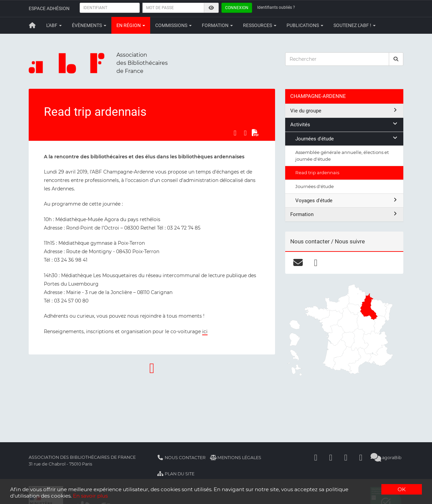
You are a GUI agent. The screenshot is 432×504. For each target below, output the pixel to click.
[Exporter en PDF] (255, 133)
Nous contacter (181, 458)
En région (131, 25)
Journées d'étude (347, 139)
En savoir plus (90, 496)
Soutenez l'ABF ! (355, 25)
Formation (217, 25)
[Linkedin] (331, 458)
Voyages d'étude (347, 200)
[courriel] (298, 263)
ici (205, 331)
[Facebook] (316, 458)
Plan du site (176, 474)
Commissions (173, 25)
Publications (305, 25)
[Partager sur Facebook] (235, 133)
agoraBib (386, 458)
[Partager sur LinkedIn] (245, 133)
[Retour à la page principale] (32, 25)
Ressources (260, 25)
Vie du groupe (344, 111)
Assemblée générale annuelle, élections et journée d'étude (342, 156)
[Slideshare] (361, 458)
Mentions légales (236, 458)
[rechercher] (396, 59)
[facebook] (316, 263)
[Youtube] (346, 458)
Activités (344, 124)
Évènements (89, 25)
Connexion (237, 8)
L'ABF (54, 25)
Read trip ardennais (317, 173)
